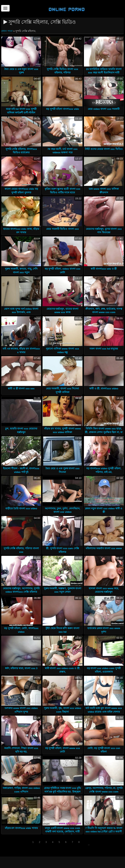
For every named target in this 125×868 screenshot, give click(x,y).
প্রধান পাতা (7, 31)
